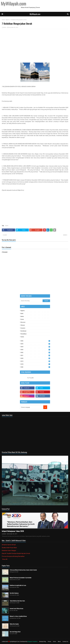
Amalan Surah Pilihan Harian (16, 609)
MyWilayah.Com (15, 642)
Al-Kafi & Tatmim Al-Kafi (9, 545)
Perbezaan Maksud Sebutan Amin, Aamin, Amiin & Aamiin (23, 570)
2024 (35, 347)
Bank (22, 314)
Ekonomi (23, 322)
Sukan (22, 337)
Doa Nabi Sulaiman (14, 593)
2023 (35, 350)
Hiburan (23, 325)
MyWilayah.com (35, 14)
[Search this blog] (31, 301)
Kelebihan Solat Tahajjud (9, 551)
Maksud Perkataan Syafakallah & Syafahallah (21, 578)
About (59, 642)
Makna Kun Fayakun (14, 624)
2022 (35, 352)
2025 (35, 344)
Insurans (23, 328)
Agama (8, 20)
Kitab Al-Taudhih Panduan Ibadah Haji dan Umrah (16, 553)
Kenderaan (24, 331)
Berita (22, 316)
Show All (5, 559)
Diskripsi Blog (43, 642)
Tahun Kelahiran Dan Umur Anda (17, 601)
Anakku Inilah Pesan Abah (9, 548)
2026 (35, 341)
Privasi (49, 642)
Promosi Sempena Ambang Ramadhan (13, 556)
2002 (35, 367)
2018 (35, 364)
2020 (35, 358)
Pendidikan (24, 334)
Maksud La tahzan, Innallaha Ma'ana (18, 616)
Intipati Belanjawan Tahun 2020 (13, 531)
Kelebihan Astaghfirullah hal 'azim (18, 585)
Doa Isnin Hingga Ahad (15, 632)
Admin (5, 27)
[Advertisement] (35, 44)
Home (3, 20)
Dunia (22, 319)
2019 (35, 361)
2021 (35, 355)
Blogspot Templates (33, 642)
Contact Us (65, 642)
